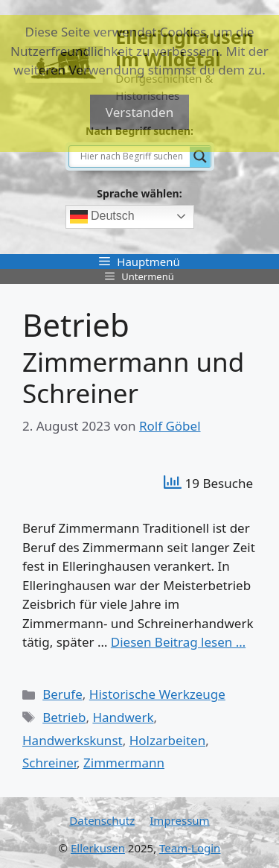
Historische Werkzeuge (157, 694)
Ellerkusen (98, 848)
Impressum (179, 820)
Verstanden (139, 112)
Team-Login (190, 848)
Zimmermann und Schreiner (133, 377)
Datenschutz (102, 820)
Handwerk (123, 717)
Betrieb (64, 717)
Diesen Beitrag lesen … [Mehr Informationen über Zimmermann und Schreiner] (178, 642)
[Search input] (133, 156)
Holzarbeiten (167, 740)
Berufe (62, 694)
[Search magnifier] (200, 156)
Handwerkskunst (73, 740)
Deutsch (102, 217)
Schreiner (49, 763)
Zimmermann (124, 763)
